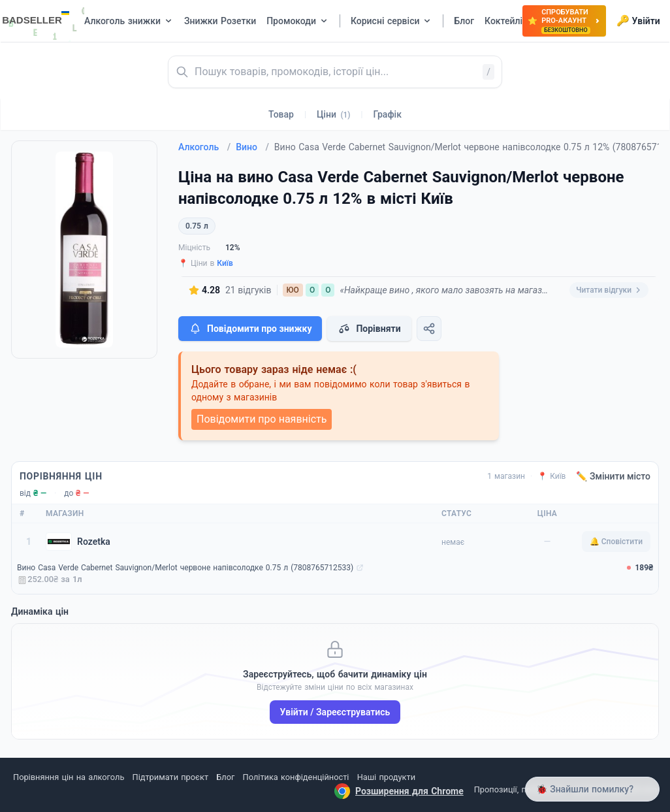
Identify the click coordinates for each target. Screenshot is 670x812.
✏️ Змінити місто (613, 476)
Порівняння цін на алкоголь (69, 777)
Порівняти (369, 329)
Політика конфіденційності (296, 777)
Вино (252, 147)
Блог (225, 777)
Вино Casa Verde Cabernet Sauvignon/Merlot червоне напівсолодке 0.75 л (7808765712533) (185, 568)
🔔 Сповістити (616, 542)
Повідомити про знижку (250, 329)
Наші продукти (386, 777)
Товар (281, 114)
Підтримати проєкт (170, 777)
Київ (225, 263)
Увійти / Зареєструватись (335, 712)
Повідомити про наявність (262, 419)
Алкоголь (204, 147)
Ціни (334, 114)
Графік (388, 114)
